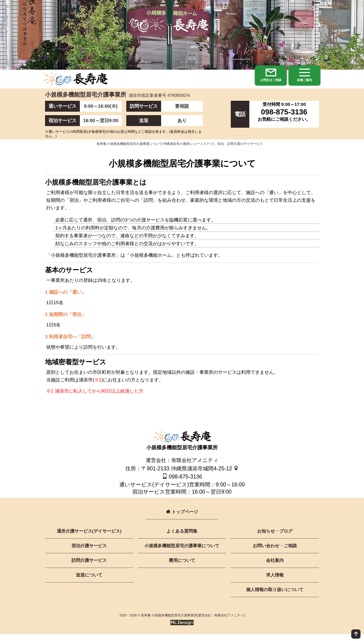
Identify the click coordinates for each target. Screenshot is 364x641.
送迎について (89, 582)
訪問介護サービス (89, 567)
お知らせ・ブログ (275, 537)
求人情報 (275, 582)
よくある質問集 (182, 537)
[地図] (236, 474)
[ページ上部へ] (356, 634)
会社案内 (275, 567)
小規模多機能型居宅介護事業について (182, 552)
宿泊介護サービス (89, 552)
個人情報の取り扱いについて (275, 596)
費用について (182, 567)
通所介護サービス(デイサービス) (89, 537)
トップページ (182, 517)
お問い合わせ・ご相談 (275, 552)
